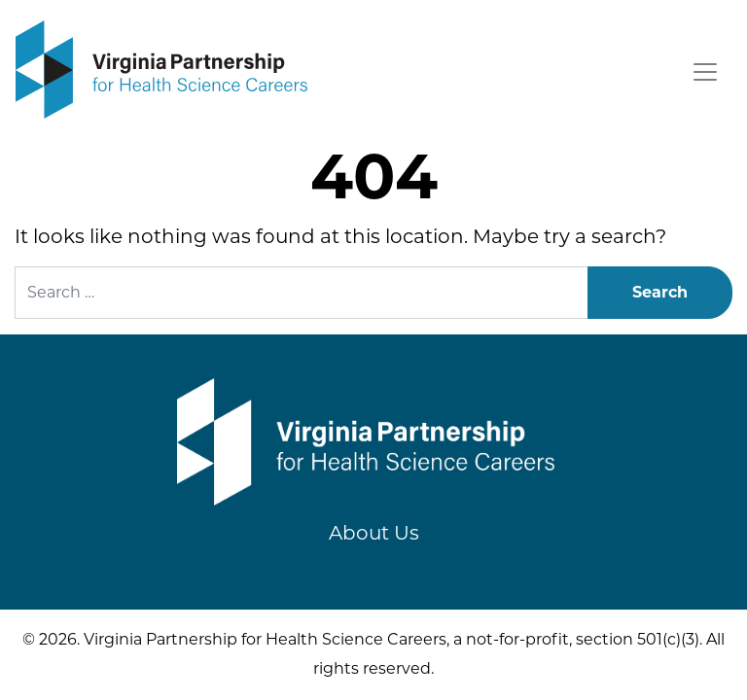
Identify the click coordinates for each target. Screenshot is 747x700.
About (374, 533)
